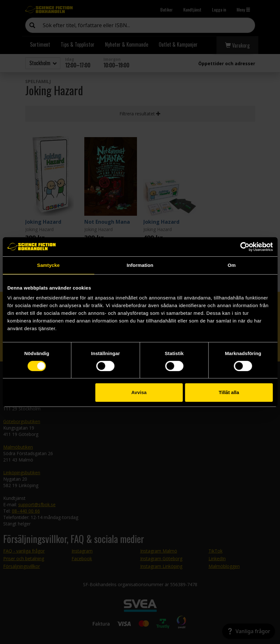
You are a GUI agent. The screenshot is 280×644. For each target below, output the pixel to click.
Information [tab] (140, 265)
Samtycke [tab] (48, 265)
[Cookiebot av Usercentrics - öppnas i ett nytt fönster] (245, 247)
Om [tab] (232, 265)
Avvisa (139, 392)
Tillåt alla (229, 392)
